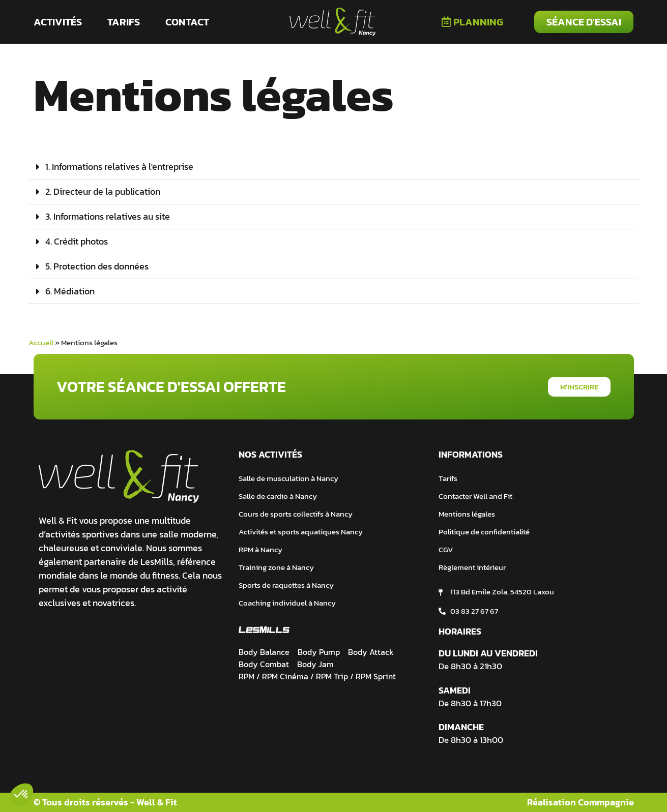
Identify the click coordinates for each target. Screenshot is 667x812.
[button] (334, 167)
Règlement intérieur (472, 567)
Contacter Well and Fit (475, 496)
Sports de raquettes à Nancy (286, 585)
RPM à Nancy (260, 549)
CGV (446, 549)
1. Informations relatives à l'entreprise (119, 167)
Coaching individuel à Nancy (287, 603)
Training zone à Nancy (276, 567)
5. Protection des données (97, 266)
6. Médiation (70, 291)
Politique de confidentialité (484, 532)
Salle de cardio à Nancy (278, 496)
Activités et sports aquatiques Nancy (301, 532)
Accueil (41, 342)
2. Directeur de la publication (103, 191)
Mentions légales (467, 514)
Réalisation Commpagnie (581, 802)
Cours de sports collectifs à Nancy (296, 514)
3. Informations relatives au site (108, 216)
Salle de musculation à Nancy (288, 478)
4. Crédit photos (77, 241)
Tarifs (448, 478)
